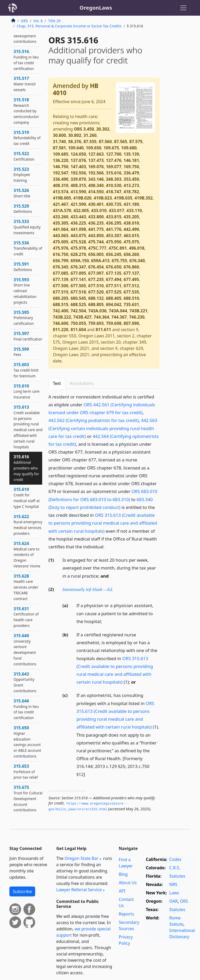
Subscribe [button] (22, 891)
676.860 (131, 267)
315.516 (26, 60)
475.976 (61, 248)
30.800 (59, 135)
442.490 (131, 229)
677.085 (61, 273)
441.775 (96, 229)
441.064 (61, 229)
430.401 (96, 204)
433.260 (61, 217)
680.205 (61, 298)
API (122, 891)
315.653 (26, 772)
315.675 (28, 798)
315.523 (22, 175)
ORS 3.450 (84, 129)
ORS (24, 21)
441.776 (114, 229)
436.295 (114, 223)
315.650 (27, 742)
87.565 (121, 142)
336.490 (61, 179)
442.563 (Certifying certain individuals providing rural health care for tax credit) (103, 428)
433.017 (117, 210)
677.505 (78, 286)
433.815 (114, 217)
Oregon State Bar (82, 858)
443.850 (96, 236)
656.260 (131, 254)
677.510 (96, 286)
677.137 (131, 273)
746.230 (137, 317)
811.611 (103, 330)
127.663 (96, 154)
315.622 (28, 525)
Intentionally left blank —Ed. (88, 589)
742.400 (61, 311)
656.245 (114, 254)
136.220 (61, 160)
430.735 (114, 204)
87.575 (136, 142)
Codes (175, 859)
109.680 (129, 148)
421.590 (78, 204)
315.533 (27, 227)
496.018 (137, 248)
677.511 (114, 286)
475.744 (96, 242)
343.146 (96, 179)
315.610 (26, 391)
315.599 (21, 352)
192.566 (96, 173)
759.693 (96, 323)
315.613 (28, 427)
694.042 (114, 304)
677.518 (78, 292)
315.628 (26, 587)
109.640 (76, 148)
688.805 (96, 304)
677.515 (61, 292)
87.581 (59, 148)
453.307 (114, 236)
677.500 (61, 286)
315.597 (28, 336)
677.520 (96, 292)
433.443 (78, 217)
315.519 (27, 138)
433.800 (96, 217)
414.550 (96, 192)
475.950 (114, 242)
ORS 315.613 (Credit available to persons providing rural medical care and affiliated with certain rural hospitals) (103, 523)
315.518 (26, 111)
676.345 (61, 267)
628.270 (78, 254)
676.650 (114, 267)
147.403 (78, 167)
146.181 (131, 160)
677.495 (131, 279)
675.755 (119, 261)
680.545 (78, 298)
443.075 (78, 236)
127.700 (114, 154)
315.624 (27, 554)
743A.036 (97, 311)
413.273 (131, 185)
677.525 (114, 292)
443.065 (61, 236)
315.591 (23, 267)
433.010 (99, 210)
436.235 (96, 223)
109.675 (111, 148)
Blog (123, 874)
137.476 (114, 160)
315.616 (114, 173)
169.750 (131, 167)
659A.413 (100, 261)
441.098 (78, 229)
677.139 (61, 279)
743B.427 (82, 317)
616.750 (61, 254)
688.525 (78, 304)
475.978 (78, 248)
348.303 (114, 179)
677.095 (78, 273)
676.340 (137, 261)
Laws (174, 893)
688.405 (114, 298)
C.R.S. (175, 868)
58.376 (75, 142)
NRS (173, 884)
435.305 (61, 223)
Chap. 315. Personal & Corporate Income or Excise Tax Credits (69, 26)
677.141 (78, 279)
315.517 (25, 84)
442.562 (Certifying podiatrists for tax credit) (94, 420)
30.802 (75, 135)
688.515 (61, 304)
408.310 (61, 185)
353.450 (131, 179)
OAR (173, 901)
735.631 (131, 304)
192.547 (61, 173)
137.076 (78, 160)
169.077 (114, 167)
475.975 (131, 242)
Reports (126, 914)
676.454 (96, 267)
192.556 (78, 173)
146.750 (61, 167)
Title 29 (54, 21)
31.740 (59, 142)
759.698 (114, 323)
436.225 (78, 223)
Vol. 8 (38, 21)
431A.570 (62, 210)
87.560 (105, 142)
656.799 (61, 261)
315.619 (27, 498)
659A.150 (80, 261)
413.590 (78, 192)
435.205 (131, 217)
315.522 (24, 156)
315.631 (26, 617)
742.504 (78, 311)
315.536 (28, 248)
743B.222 (62, 317)
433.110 (134, 210)
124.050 (78, 154)
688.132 (96, 298)
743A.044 (118, 311)
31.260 (90, 135)
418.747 (114, 192)
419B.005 (62, 198)
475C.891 (118, 248)
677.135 (114, 273)
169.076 (96, 167)
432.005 (81, 210)
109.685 (61, 154)
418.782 (131, 192)
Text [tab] (57, 383)
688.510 (131, 298)
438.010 (131, 223)
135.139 (131, 154)
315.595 (24, 318)
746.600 (61, 323)
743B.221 (139, 311)
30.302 (103, 129)
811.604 (78, 330)
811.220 (61, 330)
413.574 (61, 192)
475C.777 (97, 248)
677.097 (96, 273)
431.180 (131, 204)
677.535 (131, 292)
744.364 (101, 317)
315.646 (26, 709)
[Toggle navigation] (183, 8)
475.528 (78, 242)
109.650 (94, 148)
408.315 (78, 185)
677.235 (96, 279)
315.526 (22, 193)
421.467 (61, 204)
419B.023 (103, 198)
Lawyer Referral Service (79, 890)
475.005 (61, 242)
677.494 (114, 279)
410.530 (114, 185)
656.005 (96, 254)
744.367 (119, 317)
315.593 (25, 291)
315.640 (25, 650)
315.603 (26, 370)
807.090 (131, 323)
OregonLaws (96, 8)
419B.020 (82, 198)
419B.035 (123, 198)
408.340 (96, 185)
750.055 (78, 323)
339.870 (78, 179)
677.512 (131, 286)
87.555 (90, 142)
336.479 (131, 173)
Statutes (177, 876)
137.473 (96, 160)
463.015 (131, 236)
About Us (128, 883)
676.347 (78, 267)
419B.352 (143, 198)
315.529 (23, 209)
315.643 (25, 682)
